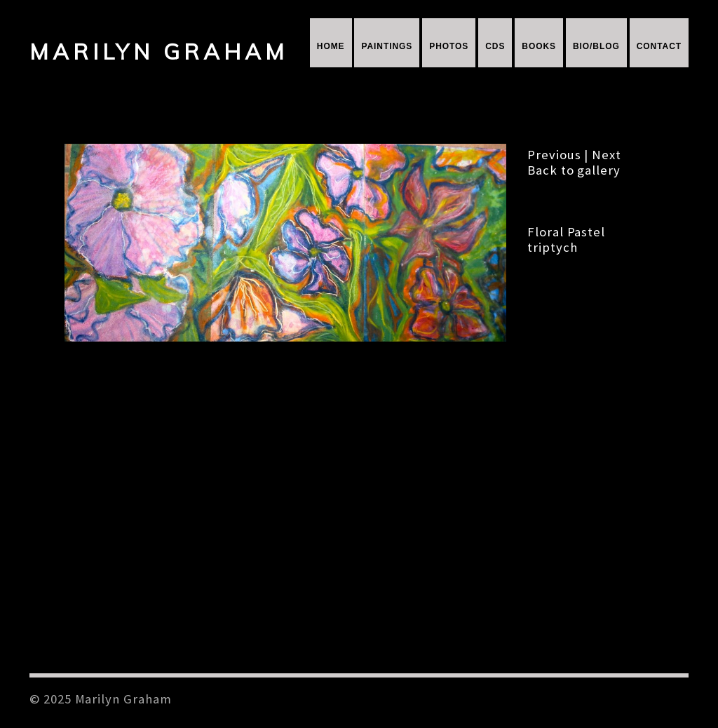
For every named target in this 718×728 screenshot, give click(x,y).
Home (331, 46)
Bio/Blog (596, 46)
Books (539, 46)
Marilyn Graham (159, 52)
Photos (449, 46)
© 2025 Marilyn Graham (101, 699)
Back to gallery (574, 170)
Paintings (387, 46)
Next (607, 155)
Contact (659, 46)
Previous (554, 155)
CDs (495, 46)
